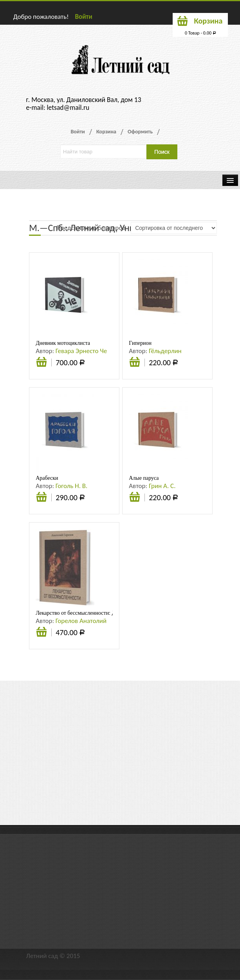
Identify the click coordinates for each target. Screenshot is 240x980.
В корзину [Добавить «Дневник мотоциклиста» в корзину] (42, 366)
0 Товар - (200, 33)
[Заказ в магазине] (174, 228)
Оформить (140, 132)
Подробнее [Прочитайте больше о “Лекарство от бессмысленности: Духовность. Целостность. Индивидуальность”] (42, 633)
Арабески (47, 478)
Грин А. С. (162, 486)
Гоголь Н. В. (72, 486)
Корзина (106, 132)
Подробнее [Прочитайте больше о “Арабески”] (42, 498)
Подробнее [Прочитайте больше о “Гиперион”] (135, 363)
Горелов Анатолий (81, 621)
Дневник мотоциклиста (63, 343)
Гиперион (140, 343)
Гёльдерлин (165, 351)
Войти (83, 17)
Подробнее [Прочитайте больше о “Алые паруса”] (135, 498)
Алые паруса (144, 478)
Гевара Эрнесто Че (81, 351)
